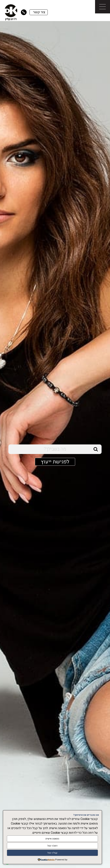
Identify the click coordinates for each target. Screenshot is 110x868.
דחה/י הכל (52, 846)
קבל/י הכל (52, 853)
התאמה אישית (52, 839)
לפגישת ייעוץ (55, 462)
